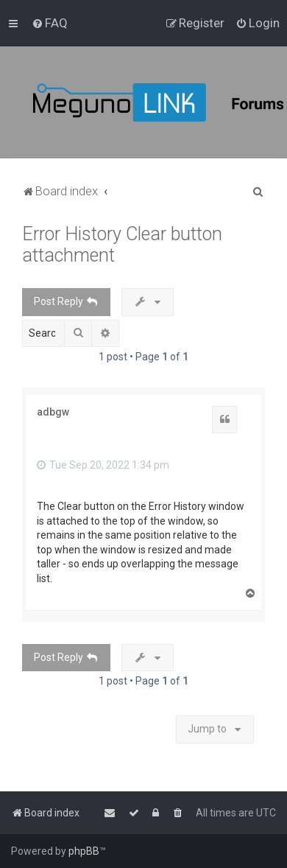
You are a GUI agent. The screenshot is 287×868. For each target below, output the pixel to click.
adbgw (53, 412)
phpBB (84, 851)
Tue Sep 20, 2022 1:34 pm (103, 465)
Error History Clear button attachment (122, 245)
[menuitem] (50, 23)
